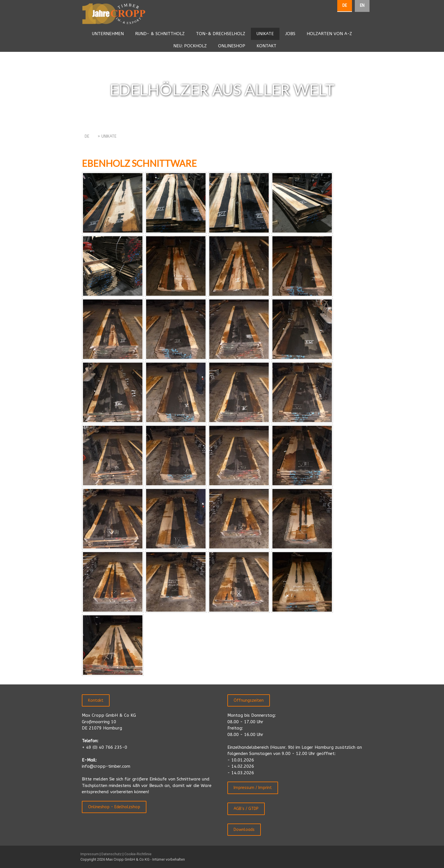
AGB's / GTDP (246, 809)
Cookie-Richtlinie (138, 854)
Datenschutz (112, 854)
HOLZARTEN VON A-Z (329, 34)
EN (362, 6)
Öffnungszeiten (249, 700)
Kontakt (96, 700)
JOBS (290, 34)
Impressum (90, 854)
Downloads (244, 830)
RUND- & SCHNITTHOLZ (160, 34)
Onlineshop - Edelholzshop (114, 807)
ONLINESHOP (232, 46)
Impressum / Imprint (253, 788)
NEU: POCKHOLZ (190, 46)
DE (345, 6)
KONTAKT (266, 46)
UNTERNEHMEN (108, 34)
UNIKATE (265, 34)
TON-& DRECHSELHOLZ (221, 34)
